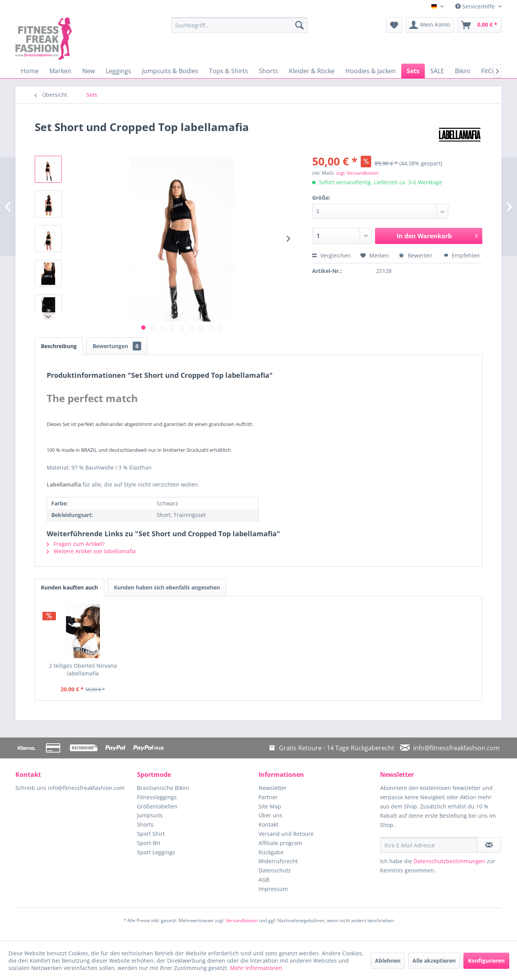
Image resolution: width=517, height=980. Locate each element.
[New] (89, 71)
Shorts (145, 824)
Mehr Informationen (256, 968)
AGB (264, 880)
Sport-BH (149, 843)
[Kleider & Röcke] (312, 71)
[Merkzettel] (394, 25)
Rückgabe (271, 852)
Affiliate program (280, 843)
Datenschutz (275, 870)
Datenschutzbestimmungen (449, 861)
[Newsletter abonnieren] (489, 845)
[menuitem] (239, 25)
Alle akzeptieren (434, 961)
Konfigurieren (486, 961)
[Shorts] (269, 71)
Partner (268, 797)
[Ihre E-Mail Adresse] (429, 845)
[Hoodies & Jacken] (371, 71)
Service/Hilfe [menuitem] (476, 6)
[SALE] (437, 71)
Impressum (273, 889)
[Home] (30, 71)
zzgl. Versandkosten (357, 173)
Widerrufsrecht (278, 861)
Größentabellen (157, 806)
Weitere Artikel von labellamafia (91, 551)
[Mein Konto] (430, 25)
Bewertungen (117, 346)
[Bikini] (463, 71)
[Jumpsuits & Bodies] (170, 71)
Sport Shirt (151, 834)
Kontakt (268, 824)
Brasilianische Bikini (163, 788)
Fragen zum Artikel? (76, 544)
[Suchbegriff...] (239, 25)
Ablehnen (388, 961)
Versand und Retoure (286, 834)
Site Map (270, 806)
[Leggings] (118, 71)
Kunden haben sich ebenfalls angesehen (167, 587)
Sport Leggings (156, 852)
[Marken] (60, 71)
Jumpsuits (150, 815)
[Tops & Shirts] (229, 71)
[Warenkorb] (480, 25)
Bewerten (416, 255)
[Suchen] (299, 25)
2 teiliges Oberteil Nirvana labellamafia (83, 669)
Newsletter (273, 788)
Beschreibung (59, 346)
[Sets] (413, 71)
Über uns (270, 815)
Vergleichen (331, 255)
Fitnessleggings (157, 797)
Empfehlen (462, 255)
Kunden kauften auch (69, 587)
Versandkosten (242, 920)
